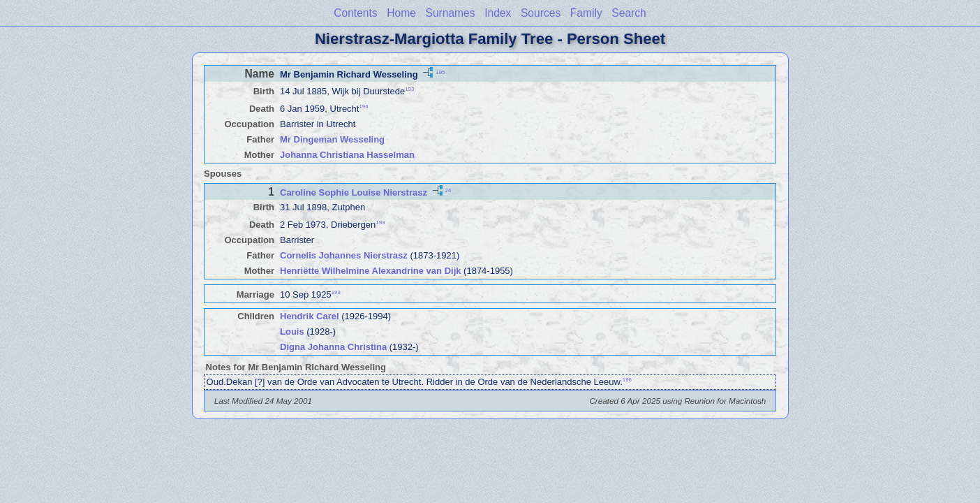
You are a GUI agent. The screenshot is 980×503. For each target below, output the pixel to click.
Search (629, 13)
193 (409, 89)
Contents (355, 13)
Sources (541, 13)
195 (440, 72)
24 (448, 190)
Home (401, 13)
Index (498, 13)
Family (586, 13)
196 (363, 107)
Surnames (450, 13)
